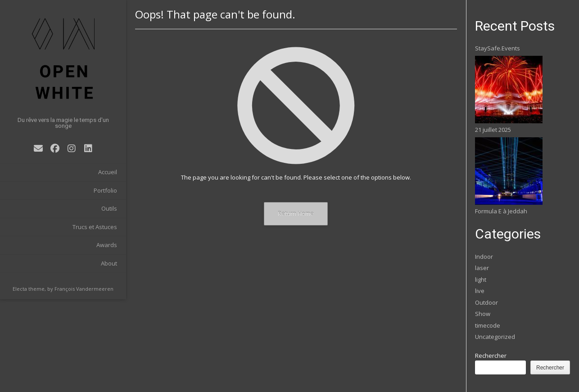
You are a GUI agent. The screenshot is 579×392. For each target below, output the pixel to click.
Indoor (484, 257)
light (481, 279)
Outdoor (486, 302)
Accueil (108, 172)
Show (483, 314)
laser (482, 268)
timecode (488, 325)
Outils (109, 208)
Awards (107, 245)
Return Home (296, 213)
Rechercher (491, 356)
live (480, 291)
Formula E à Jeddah (501, 211)
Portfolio (105, 190)
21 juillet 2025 (493, 130)
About (109, 263)
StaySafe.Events (498, 48)
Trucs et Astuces (95, 227)
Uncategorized (495, 337)
